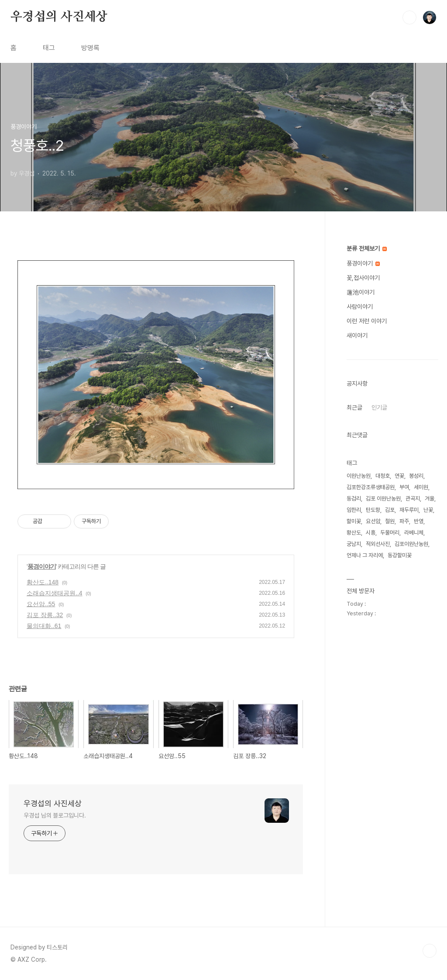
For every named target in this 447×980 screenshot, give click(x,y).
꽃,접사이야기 (363, 278)
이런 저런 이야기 (367, 321)
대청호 (383, 476)
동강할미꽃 (400, 555)
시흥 (371, 533)
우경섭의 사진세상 (59, 17)
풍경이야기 (42, 566)
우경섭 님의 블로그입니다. (55, 815)
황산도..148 (43, 582)
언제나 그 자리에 (365, 555)
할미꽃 (354, 521)
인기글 (379, 407)
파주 (404, 521)
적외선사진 (378, 544)
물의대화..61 (44, 626)
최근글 (354, 407)
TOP (430, 951)
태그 (49, 48)
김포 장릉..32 (45, 615)
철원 (390, 521)
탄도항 (373, 510)
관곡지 (413, 499)
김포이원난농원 (411, 544)
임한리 (354, 510)
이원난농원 (359, 476)
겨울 (430, 499)
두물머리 (390, 533)
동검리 (354, 499)
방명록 (90, 48)
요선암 (373, 521)
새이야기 (357, 335)
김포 (390, 510)
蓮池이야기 (361, 292)
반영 (419, 521)
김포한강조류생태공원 (371, 487)
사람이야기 (360, 307)
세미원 (421, 487)
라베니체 (414, 533)
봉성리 (416, 476)
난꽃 (428, 510)
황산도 (354, 533)
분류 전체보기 (367, 248)
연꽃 (399, 476)
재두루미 (409, 510)
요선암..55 (41, 604)
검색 (409, 17)
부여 (404, 487)
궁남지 (354, 544)
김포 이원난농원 (383, 499)
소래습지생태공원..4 (55, 593)
